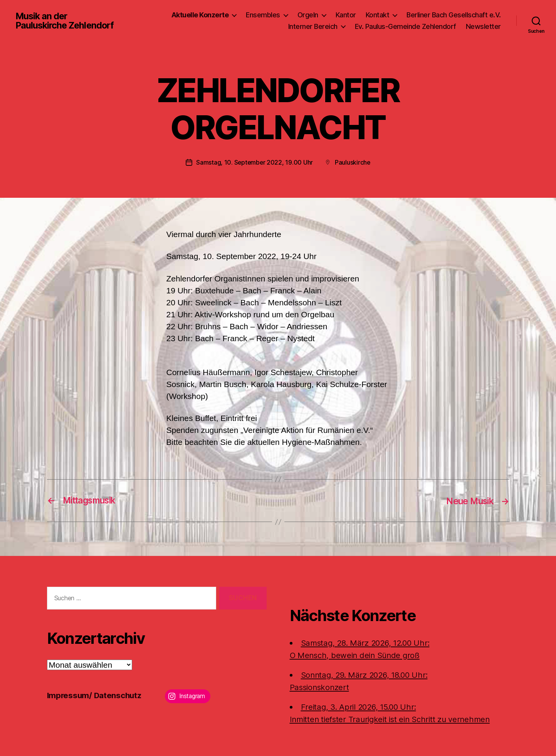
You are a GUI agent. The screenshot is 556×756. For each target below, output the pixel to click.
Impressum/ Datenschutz (95, 695)
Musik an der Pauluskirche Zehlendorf (66, 21)
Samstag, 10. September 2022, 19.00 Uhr (254, 162)
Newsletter (483, 26)
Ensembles (263, 15)
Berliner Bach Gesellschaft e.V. (454, 15)
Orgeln (308, 15)
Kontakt (378, 15)
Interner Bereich (313, 26)
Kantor (346, 15)
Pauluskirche (353, 162)
